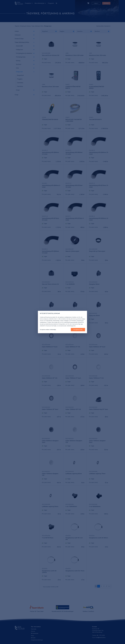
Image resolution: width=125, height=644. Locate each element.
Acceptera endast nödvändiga (48, 330)
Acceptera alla (78, 330)
